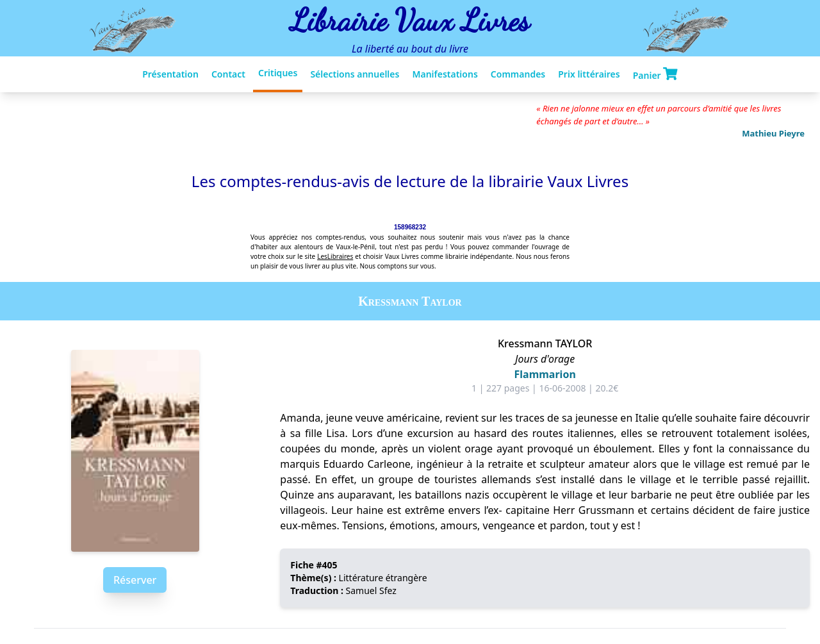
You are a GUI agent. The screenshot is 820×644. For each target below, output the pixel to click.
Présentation (170, 74)
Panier (655, 74)
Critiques (278, 73)
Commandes (518, 74)
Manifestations (445, 74)
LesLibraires (335, 256)
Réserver (135, 580)
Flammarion (545, 374)
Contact (228, 74)
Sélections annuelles (355, 74)
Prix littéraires (589, 74)
